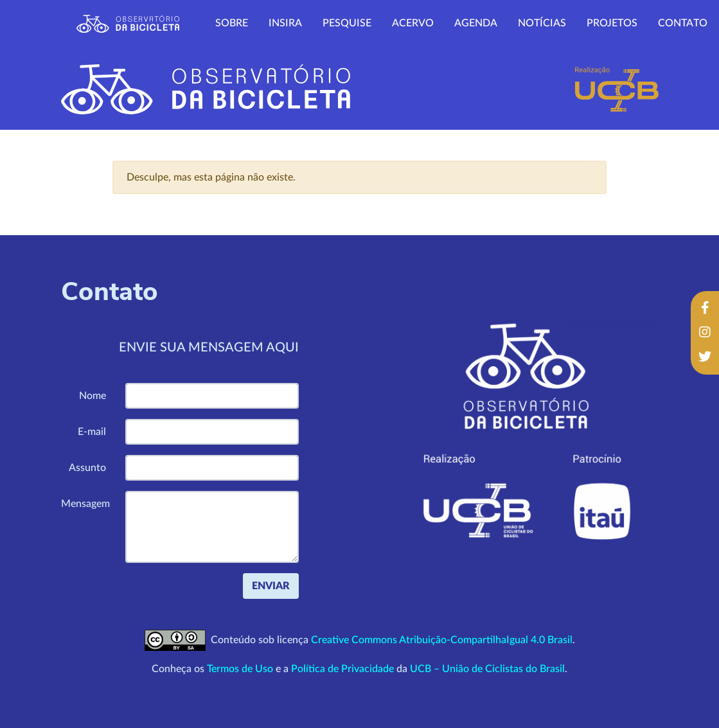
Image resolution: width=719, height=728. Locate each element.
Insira (285, 23)
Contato (683, 23)
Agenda (476, 23)
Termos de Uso (240, 669)
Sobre (232, 23)
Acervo (413, 23)
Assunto (87, 468)
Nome (93, 396)
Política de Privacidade (342, 669)
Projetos (612, 23)
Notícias (542, 23)
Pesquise (347, 23)
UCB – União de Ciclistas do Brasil (487, 669)
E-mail (92, 432)
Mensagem (85, 504)
